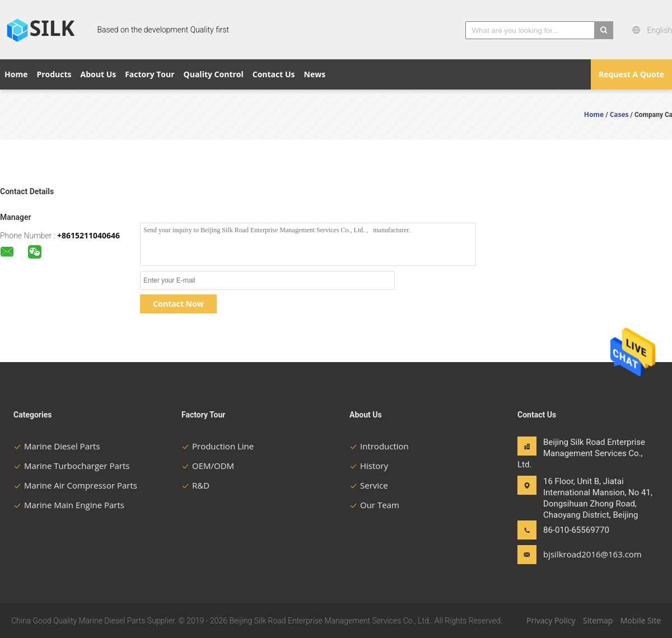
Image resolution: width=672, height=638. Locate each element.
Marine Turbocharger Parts (71, 466)
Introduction (379, 446)
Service (369, 485)
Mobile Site (641, 620)
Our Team (374, 505)
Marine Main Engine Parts (69, 505)
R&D (195, 485)
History (369, 466)
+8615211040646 (88, 235)
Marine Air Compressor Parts (75, 485)
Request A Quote (631, 74)
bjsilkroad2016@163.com (578, 554)
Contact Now (178, 304)
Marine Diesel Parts (57, 446)
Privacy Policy (551, 620)
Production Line (218, 446)
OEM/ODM (208, 466)
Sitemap (598, 620)
